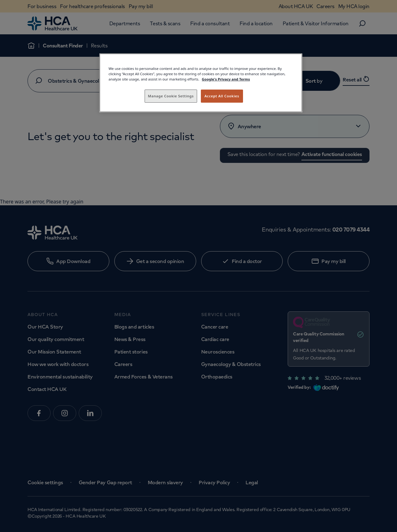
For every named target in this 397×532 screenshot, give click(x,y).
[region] (201, 83)
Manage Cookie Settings (171, 96)
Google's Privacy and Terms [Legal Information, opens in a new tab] (226, 79)
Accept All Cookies (222, 96)
